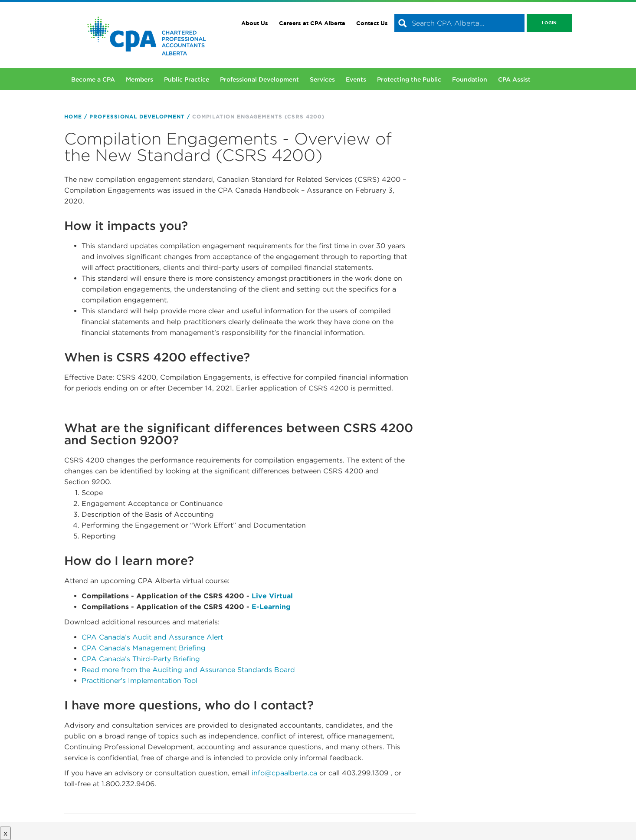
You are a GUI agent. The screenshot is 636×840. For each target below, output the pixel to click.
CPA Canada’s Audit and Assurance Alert (152, 637)
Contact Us (372, 23)
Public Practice (187, 79)
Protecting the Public (409, 79)
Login (549, 23)
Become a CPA (93, 79)
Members (139, 79)
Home (73, 116)
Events (356, 79)
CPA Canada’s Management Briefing (144, 648)
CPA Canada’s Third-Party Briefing (141, 659)
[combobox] (459, 23)
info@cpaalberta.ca (284, 773)
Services (322, 79)
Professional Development (259, 79)
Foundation (470, 79)
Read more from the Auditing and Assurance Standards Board (188, 670)
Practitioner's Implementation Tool (139, 681)
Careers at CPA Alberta (312, 23)
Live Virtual (272, 596)
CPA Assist (514, 79)
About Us (255, 23)
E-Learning (271, 607)
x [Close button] (5, 833)
